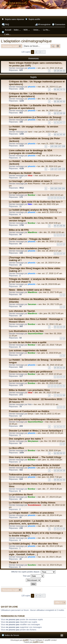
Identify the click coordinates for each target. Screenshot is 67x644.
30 (58, 480)
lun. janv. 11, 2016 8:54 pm (49, 353)
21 (64, 71)
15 (64, 470)
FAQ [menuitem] (7, 24)
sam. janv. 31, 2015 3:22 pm (50, 460)
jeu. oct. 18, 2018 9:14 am (49, 263)
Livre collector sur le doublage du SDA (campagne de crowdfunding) (31, 152)
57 (58, 226)
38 (55, 101)
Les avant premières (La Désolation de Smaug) (35, 117)
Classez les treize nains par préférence (31, 372)
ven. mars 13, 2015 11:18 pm (50, 433)
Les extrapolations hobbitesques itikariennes (34, 419)
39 (58, 101)
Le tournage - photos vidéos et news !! (30, 181)
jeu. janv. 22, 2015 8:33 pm (49, 468)
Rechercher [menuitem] (64, 30)
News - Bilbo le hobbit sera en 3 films (30, 290)
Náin (30, 204)
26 (55, 113)
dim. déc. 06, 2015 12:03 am (47, 392)
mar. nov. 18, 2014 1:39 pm (49, 557)
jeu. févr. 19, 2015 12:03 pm (53, 441)
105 (52, 146)
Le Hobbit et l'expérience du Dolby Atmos (32, 503)
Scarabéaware (34, 505)
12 (61, 327)
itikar (30, 175)
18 (55, 71)
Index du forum (12, 635)
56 (55, 226)
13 (64, 327)
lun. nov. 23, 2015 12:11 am (46, 404)
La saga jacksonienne (21, 193)
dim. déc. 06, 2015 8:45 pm (49, 383)
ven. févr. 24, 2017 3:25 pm (50, 304)
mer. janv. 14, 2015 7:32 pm (50, 477)
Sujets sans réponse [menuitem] (15, 19)
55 (58, 453)
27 (58, 113)
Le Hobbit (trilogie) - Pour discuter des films (33, 544)
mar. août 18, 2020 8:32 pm (50, 212)
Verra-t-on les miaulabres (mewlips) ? (30, 248)
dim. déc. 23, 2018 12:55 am (52, 232)
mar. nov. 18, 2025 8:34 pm (49, 156)
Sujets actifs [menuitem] (34, 19)
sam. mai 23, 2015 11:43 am (48, 414)
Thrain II (13, 562)
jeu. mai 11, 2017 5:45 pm (51, 292)
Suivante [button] (44, 52)
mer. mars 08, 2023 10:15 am (50, 195)
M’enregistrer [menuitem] (44, 24)
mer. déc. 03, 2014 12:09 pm (50, 546)
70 (61, 89)
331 (64, 188)
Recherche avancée (58, 46)
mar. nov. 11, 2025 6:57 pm (49, 120)
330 (60, 188)
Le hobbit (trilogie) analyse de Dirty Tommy (33, 210)
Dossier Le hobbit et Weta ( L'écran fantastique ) (36, 431)
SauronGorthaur (35, 333)
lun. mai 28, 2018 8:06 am (49, 284)
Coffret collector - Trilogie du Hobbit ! (30, 239)
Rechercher (53, 46)
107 (60, 146)
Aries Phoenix (34, 184)
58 (61, 226)
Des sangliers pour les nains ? (26, 439)
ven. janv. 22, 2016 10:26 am (50, 68)
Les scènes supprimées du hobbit (28, 350)
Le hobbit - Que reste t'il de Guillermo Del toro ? (36, 202)
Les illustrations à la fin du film (26, 331)
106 (56, 146)
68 (55, 89)
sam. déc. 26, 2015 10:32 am (50, 365)
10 (55, 327)
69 (58, 89)
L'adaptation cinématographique (26, 41)
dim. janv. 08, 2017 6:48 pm (51, 313)
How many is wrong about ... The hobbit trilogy (35, 457)
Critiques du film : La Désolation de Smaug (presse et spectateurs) (33, 95)
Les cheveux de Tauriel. (22, 311)
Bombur (32, 195)
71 (64, 89)
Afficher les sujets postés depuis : (33, 572)
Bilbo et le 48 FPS (19, 230)
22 (64, 368)
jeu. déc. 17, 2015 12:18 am (50, 374)
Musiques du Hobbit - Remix (25, 173)
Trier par (33, 576)
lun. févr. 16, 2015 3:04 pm (49, 450)
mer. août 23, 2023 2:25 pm (47, 175)
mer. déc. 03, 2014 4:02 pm (49, 538)
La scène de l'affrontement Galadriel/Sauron (34, 381)
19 (58, 71)
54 (55, 453)
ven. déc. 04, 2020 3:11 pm (49, 111)
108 (64, 146)
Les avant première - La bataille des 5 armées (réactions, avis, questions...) (34, 522)
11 (58, 327)
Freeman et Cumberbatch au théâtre (29, 411)
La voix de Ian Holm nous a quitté (28, 342)
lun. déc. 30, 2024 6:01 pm (49, 166)
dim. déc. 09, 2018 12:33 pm (50, 241)
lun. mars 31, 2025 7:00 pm (49, 144)
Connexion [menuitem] (60, 24)
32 (64, 480)
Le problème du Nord (21, 494)
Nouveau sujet (10, 46)
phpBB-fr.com (38, 642)
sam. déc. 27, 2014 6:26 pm (50, 489)
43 (64, 134)
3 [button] (40, 52)
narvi (30, 132)
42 (61, 134)
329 (56, 188)
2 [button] (36, 52)
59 (64, 226)
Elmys (31, 414)
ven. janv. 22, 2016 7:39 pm (50, 345)
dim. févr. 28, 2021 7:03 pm (49, 99)
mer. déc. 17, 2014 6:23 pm (49, 497)
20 (61, 71)
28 (61, 113)
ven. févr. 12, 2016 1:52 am (49, 324)
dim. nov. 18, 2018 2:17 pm (49, 251)
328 (52, 188)
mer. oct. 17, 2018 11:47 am (50, 273)
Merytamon (33, 441)
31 (61, 480)
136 (52, 169)
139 (64, 169)
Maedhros (33, 232)
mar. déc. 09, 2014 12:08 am (50, 526)
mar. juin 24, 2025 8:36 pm (46, 132)
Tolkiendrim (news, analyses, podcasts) (31, 475)
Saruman (32, 304)
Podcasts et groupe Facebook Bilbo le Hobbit (34, 465)
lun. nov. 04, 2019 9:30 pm (49, 223)
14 (61, 470)
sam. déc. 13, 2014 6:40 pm (50, 515)
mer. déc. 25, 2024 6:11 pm (49, 87)
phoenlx (32, 68)
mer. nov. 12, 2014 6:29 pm (50, 565)
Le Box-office (16, 448)
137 (56, 169)
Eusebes (32, 565)
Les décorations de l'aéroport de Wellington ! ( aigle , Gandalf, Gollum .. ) (35, 553)
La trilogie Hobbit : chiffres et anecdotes (31, 513)
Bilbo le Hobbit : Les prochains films (29, 390)
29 (64, 113)
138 (60, 169)
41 (64, 101)
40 (61, 101)
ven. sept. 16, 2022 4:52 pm (46, 204)
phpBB (25, 640)
